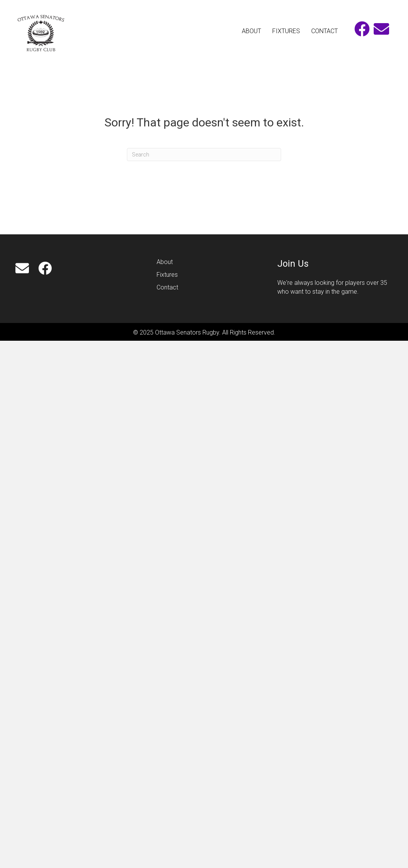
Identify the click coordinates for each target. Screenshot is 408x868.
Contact (168, 287)
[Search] (204, 155)
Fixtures (167, 275)
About (165, 262)
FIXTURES (286, 31)
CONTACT (325, 31)
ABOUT (251, 31)
